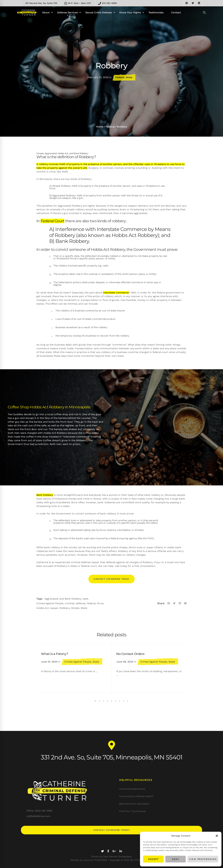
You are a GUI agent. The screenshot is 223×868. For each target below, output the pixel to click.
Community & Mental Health (136, 796)
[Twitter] (174, 603)
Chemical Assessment (132, 789)
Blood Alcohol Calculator (134, 804)
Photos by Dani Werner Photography (112, 857)
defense (81, 603)
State (129, 77)
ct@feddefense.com (38, 816)
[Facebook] (169, 603)
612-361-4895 (107, 3)
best (85, 599)
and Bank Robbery (70, 599)
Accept (153, 859)
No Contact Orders (130, 654)
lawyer (54, 608)
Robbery (65, 608)
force (100, 603)
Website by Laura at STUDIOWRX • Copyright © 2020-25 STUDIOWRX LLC (112, 860)
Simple (75, 608)
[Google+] (114, 851)
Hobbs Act (43, 608)
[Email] (185, 603)
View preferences (203, 859)
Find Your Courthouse (132, 811)
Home (100, 127)
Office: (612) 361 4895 (39, 811)
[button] (217, 836)
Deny (176, 859)
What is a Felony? (55, 654)
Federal (120, 77)
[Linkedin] (180, 603)
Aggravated (51, 599)
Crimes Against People (50, 603)
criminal (70, 603)
